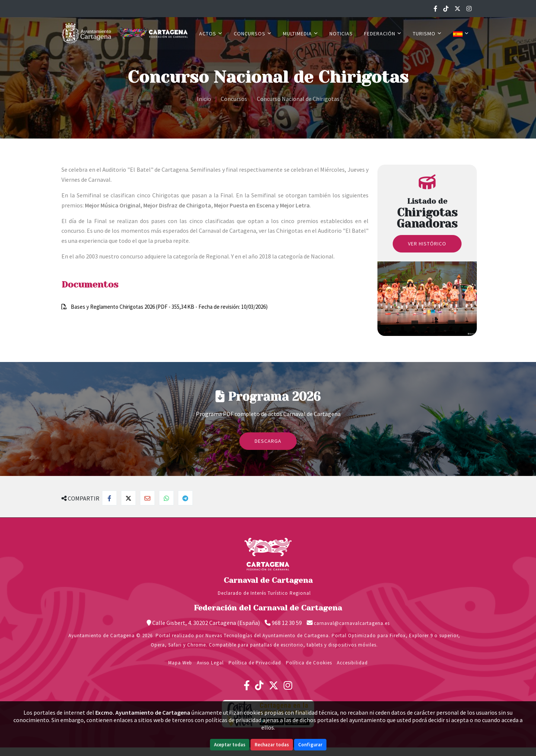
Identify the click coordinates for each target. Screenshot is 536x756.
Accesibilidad (352, 663)
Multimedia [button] (301, 34)
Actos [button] (211, 34)
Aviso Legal (210, 663)
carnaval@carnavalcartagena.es (352, 623)
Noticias (341, 34)
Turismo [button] (427, 34)
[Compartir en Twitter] (128, 498)
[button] (461, 34)
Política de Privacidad (255, 663)
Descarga (268, 441)
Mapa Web (180, 663)
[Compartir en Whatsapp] (166, 498)
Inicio (204, 99)
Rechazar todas (272, 745)
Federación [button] (383, 34)
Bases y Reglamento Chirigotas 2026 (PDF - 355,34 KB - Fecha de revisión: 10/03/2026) (169, 307)
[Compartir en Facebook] (109, 498)
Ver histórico (427, 244)
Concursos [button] (253, 34)
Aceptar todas (230, 745)
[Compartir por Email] (147, 498)
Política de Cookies (309, 663)
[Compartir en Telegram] (185, 498)
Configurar (310, 745)
